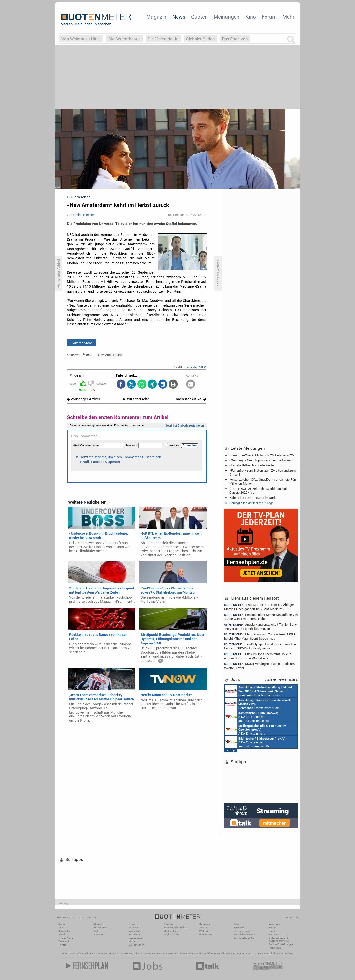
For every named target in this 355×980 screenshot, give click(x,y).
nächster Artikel (191, 399)
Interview (98, 934)
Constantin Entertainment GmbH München (258, 691)
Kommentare (81, 343)
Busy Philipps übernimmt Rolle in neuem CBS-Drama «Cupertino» (258, 656)
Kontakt (273, 934)
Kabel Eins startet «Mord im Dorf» (253, 498)
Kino (251, 17)
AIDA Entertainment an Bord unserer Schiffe (251, 716)
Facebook (64, 941)
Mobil (62, 934)
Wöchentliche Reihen (176, 928)
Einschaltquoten (163, 954)
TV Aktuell (82, 954)
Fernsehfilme (207, 954)
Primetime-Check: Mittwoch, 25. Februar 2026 (261, 455)
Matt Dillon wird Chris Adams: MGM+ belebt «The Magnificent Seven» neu (260, 636)
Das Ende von (235, 39)
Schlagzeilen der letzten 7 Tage (251, 503)
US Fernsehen (133, 954)
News (179, 17)
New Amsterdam (110, 355)
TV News (147, 954)
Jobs (272, 931)
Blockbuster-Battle (244, 938)
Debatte (203, 928)
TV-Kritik (203, 931)
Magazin (156, 17)
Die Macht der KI (163, 39)
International (136, 938)
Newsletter (64, 931)
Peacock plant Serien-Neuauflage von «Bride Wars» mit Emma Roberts (261, 617)
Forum (269, 17)
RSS (61, 928)
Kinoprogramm (243, 954)
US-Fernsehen (136, 945)
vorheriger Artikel (83, 399)
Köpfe (132, 941)
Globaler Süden (200, 39)
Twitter (62, 945)
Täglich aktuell (172, 934)
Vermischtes (135, 931)
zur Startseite (136, 399)
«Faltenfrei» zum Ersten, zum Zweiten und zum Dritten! (262, 472)
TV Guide (179, 954)
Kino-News (240, 928)
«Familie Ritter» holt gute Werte (252, 465)
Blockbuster (192, 954)
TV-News (133, 928)
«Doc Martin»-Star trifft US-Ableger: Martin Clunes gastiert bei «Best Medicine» (259, 607)
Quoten (199, 17)
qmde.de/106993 (196, 367)
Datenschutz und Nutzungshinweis (279, 939)
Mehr (288, 17)
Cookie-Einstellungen (281, 944)
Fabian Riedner (83, 215)
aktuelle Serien (224, 954)
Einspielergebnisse (244, 934)
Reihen (97, 931)
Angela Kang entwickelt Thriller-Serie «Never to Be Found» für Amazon (260, 626)
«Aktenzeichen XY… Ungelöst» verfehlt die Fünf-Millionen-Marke (264, 481)
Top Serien (286, 954)
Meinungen (227, 17)
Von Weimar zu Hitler (81, 39)
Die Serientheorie (125, 39)
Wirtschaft (134, 934)
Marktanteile (171, 931)
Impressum (275, 948)
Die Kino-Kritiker (243, 931)
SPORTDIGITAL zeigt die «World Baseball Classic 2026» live (258, 490)
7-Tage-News (66, 938)
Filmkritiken (117, 954)
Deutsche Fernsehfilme (266, 954)
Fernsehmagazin (99, 954)
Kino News (69, 954)
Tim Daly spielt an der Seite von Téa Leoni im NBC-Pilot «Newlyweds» (260, 646)
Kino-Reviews (206, 934)
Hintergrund (100, 928)
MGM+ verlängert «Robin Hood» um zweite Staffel (259, 666)
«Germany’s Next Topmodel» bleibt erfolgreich (262, 460)
